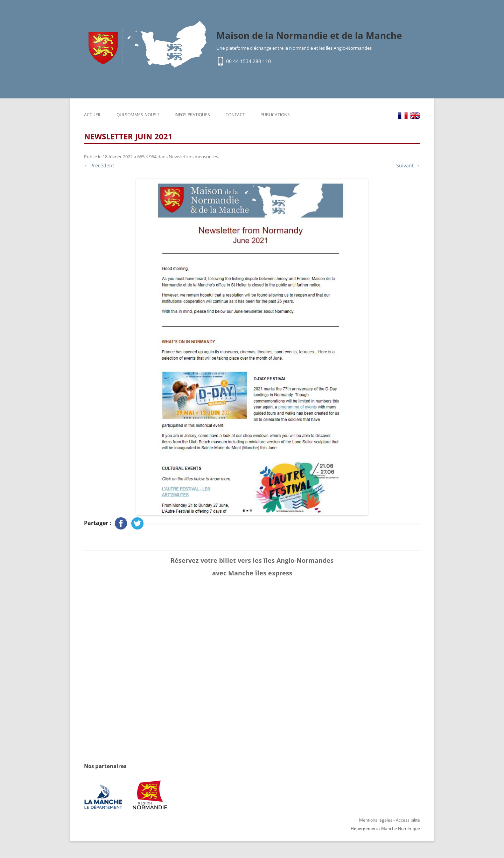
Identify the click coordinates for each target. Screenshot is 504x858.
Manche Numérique (401, 828)
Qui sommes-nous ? (138, 115)
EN (415, 115)
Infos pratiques (192, 115)
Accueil (93, 115)
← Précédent (99, 165)
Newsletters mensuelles (193, 157)
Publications (275, 115)
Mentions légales (376, 820)
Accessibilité (408, 820)
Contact (235, 115)
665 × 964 (147, 157)
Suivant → (408, 165)
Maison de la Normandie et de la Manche (309, 35)
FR (403, 115)
